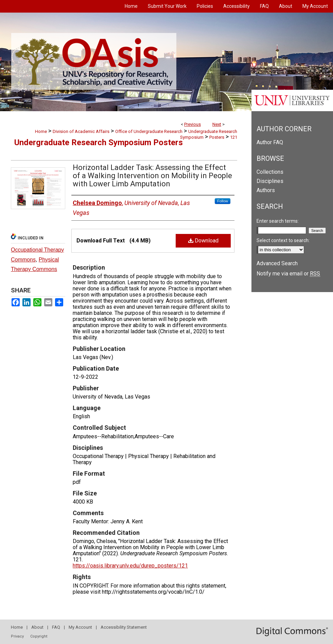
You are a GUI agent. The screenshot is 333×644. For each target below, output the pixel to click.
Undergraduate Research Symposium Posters (99, 142)
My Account (80, 627)
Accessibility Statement (124, 627)
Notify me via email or (288, 274)
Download (203, 241)
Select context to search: (283, 240)
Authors (266, 190)
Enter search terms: (278, 221)
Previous (192, 124)
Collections (270, 172)
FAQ (56, 627)
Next (217, 124)
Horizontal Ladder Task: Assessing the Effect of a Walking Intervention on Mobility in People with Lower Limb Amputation (152, 176)
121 (234, 137)
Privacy (17, 636)
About (37, 627)
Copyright (39, 636)
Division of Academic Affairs (81, 131)
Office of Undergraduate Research (149, 131)
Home (41, 131)
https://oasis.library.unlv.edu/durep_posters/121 (130, 566)
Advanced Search (277, 263)
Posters (217, 137)
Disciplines (270, 181)
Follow (223, 201)
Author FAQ (270, 142)
